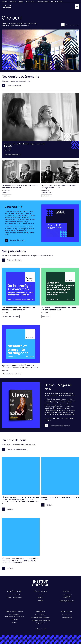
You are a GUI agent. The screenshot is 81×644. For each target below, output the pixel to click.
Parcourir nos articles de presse (15, 449)
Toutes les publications (12, 260)
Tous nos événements (11, 86)
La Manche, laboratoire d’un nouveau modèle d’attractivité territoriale (20, 187)
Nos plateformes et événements (40, 618)
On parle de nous (67, 615)
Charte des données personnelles (14, 617)
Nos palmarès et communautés (41, 620)
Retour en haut (41, 629)
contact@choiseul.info (67, 601)
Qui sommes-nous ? (70, 25)
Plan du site (14, 619)
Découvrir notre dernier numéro (57, 426)
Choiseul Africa (30, 1)
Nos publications (41, 623)
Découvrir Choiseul (14, 595)
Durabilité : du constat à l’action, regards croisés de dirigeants (24, 145)
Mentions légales (14, 614)
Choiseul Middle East (43, 1)
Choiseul (21, 1)
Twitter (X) (40, 598)
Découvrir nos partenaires (14, 598)
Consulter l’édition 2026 (15, 240)
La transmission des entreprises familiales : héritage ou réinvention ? (59, 187)
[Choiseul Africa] (7, 6)
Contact (14, 622)
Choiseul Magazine (57, 1)
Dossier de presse (67, 618)
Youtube (41, 600)
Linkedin (41, 595)
